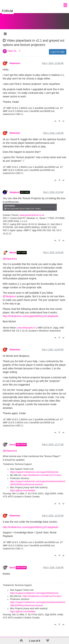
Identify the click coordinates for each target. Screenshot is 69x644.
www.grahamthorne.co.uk (32, 215)
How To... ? (14, 51)
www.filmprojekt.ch (27, 328)
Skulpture (14, 192)
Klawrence (15, 63)
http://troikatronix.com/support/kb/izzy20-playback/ (30, 316)
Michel (13, 253)
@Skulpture (9, 296)
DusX (12, 445)
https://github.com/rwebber (23, 491)
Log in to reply (58, 52)
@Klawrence (10, 259)
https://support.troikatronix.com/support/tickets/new (34, 472)
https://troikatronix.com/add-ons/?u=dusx (42, 475)
